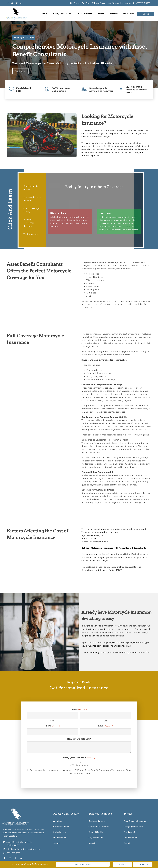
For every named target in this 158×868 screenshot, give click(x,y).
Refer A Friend (128, 14)
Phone (52, 726)
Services (100, 14)
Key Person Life (96, 838)
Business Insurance (84, 14)
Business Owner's (97, 821)
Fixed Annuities (131, 832)
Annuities (58, 821)
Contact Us (114, 14)
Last (106, 721)
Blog (88, 3)
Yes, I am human (80, 765)
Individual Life (60, 832)
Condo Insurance (61, 827)
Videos (77, 3)
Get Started (20, 71)
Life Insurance (130, 838)
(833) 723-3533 (143, 3)
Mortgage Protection (133, 827)
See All (56, 843)
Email (106, 726)
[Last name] (106, 715)
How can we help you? (79, 739)
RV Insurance (60, 838)
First (52, 721)
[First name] (52, 715)
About (44, 14)
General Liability (96, 832)
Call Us (146, 14)
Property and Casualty (61, 14)
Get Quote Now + (83, 864)
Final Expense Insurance (135, 821)
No (80, 762)
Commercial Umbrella (99, 827)
